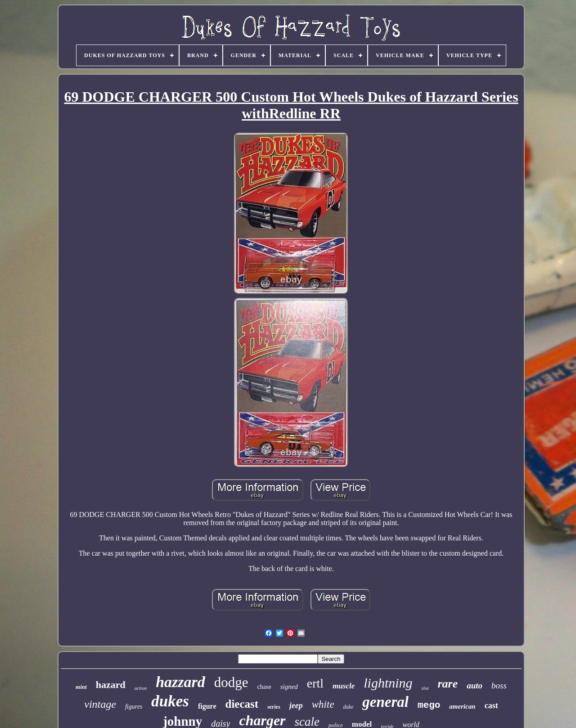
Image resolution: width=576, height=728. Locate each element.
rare (448, 684)
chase (264, 687)
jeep (296, 706)
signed (289, 687)
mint (81, 687)
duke (349, 707)
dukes (170, 701)
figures (134, 707)
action (141, 688)
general (385, 702)
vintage (100, 704)
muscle (344, 686)
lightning (388, 683)
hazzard (180, 682)
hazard (111, 685)
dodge (231, 682)
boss (499, 685)
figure (207, 706)
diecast (242, 704)
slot (425, 688)
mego (429, 705)
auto (475, 685)
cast (491, 706)
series (274, 707)
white (323, 704)
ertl (315, 683)
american (462, 706)
